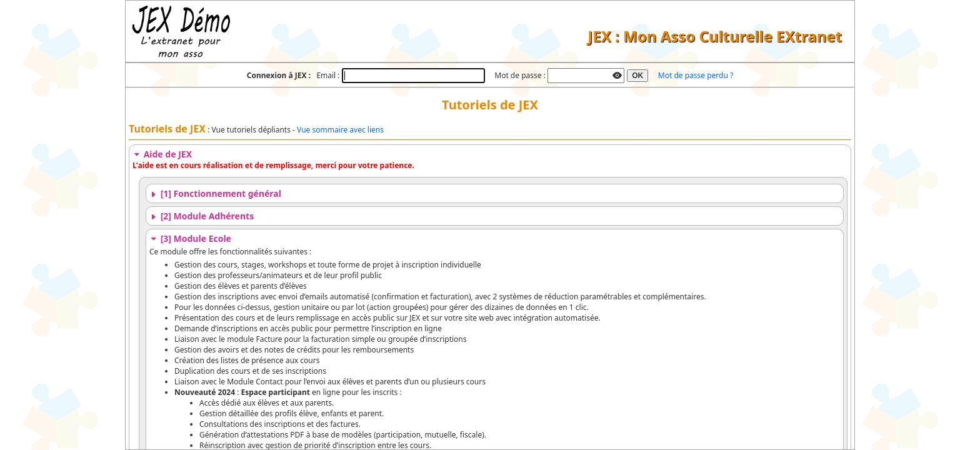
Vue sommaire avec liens (340, 130)
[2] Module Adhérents (202, 216)
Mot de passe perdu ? (696, 75)
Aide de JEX (162, 154)
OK (637, 76)
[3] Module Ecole (190, 238)
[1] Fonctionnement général (215, 193)
